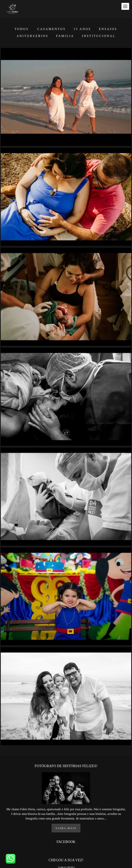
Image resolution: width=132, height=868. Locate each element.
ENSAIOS (108, 29)
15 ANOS (82, 29)
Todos (22, 29)
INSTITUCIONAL (99, 36)
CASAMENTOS (51, 29)
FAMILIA (65, 36)
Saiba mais (66, 828)
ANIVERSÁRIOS (32, 36)
